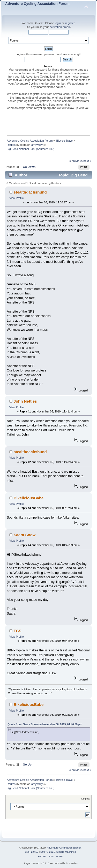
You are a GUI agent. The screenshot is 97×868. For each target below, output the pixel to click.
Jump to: (85, 799)
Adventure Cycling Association (64, 848)
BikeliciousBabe (29, 498)
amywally (37, 145)
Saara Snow (25, 535)
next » (87, 161)
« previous (76, 161)
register (70, 23)
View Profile (17, 198)
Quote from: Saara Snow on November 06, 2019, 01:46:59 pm (45, 724)
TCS (18, 631)
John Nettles (25, 401)
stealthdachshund (30, 192)
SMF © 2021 (48, 852)
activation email (60, 27)
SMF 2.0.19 (32, 852)
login (58, 23)
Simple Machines (66, 852)
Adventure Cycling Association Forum (37, 4)
